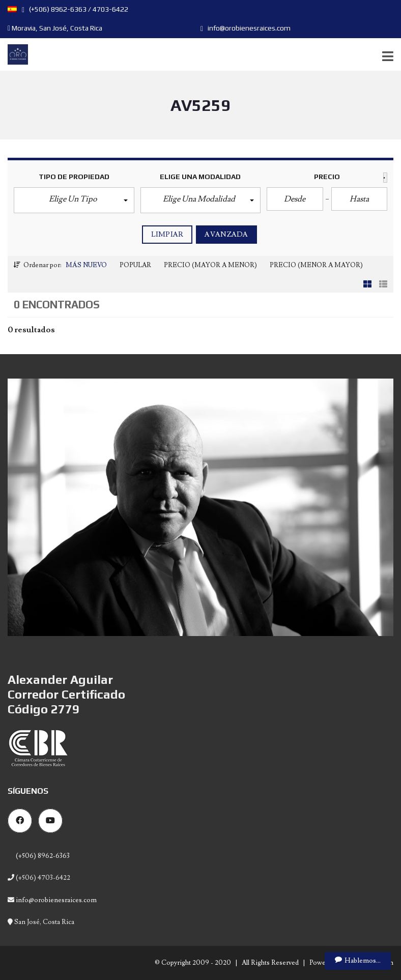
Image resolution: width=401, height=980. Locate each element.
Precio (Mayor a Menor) (210, 265)
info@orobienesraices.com (246, 28)
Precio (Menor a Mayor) (316, 265)
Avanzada (226, 235)
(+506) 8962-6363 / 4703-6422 (75, 9)
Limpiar (167, 235)
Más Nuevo (86, 265)
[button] (74, 200)
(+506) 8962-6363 (42, 856)
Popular (135, 265)
